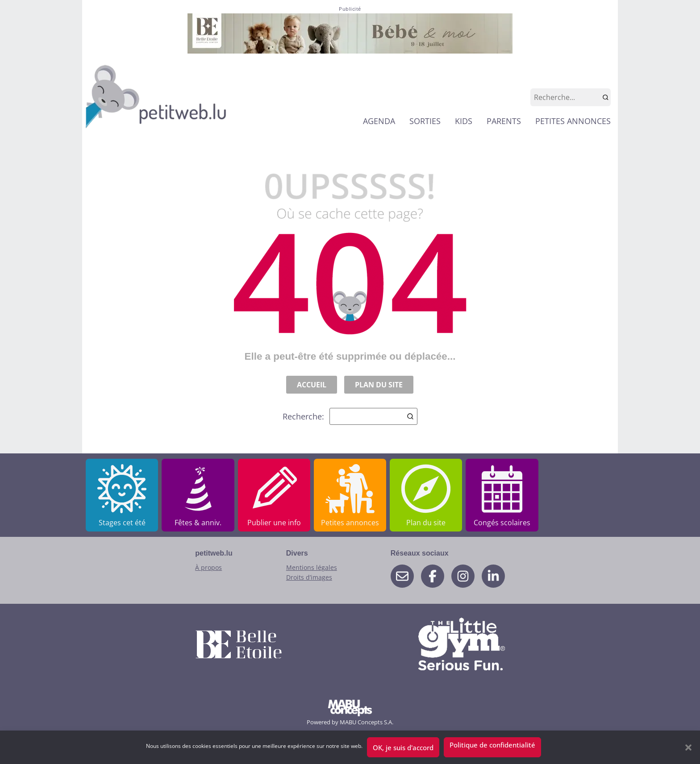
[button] (688, 747)
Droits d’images (309, 577)
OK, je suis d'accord (403, 747)
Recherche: (350, 416)
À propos (208, 567)
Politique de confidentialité (492, 745)
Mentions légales (312, 567)
